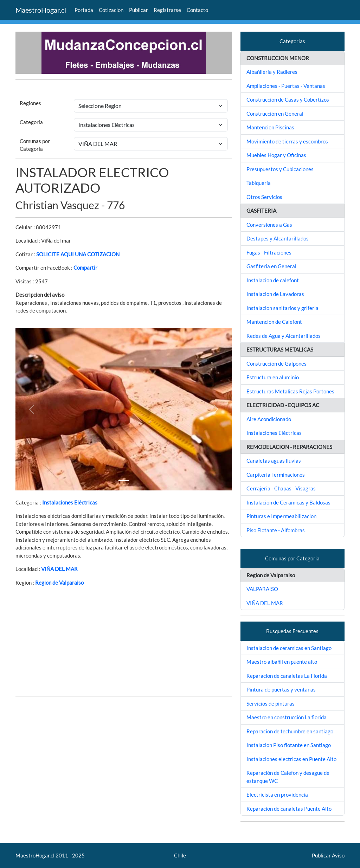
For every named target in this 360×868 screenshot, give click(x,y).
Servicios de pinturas (271, 703)
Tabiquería (259, 183)
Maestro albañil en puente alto (282, 662)
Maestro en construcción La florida (287, 717)
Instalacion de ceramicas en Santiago (289, 648)
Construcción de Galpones (277, 364)
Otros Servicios (264, 197)
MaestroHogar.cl (41, 10)
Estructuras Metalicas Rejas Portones (290, 391)
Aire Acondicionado (269, 419)
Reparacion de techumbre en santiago (290, 731)
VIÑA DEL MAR (59, 569)
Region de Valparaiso (59, 583)
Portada (84, 10)
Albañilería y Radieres (272, 72)
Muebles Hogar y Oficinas (276, 155)
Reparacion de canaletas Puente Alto (289, 809)
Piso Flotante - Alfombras (276, 530)
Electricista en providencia (277, 795)
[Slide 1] (124, 481)
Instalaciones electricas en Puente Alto (291, 759)
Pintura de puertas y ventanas (281, 689)
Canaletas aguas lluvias (274, 461)
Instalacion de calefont (273, 280)
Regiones (30, 103)
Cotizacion (111, 10)
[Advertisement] (124, 641)
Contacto (197, 10)
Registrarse (167, 10)
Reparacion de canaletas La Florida (287, 676)
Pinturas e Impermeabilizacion (281, 516)
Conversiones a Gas (269, 225)
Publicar (139, 10)
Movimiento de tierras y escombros (287, 141)
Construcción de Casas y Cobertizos (288, 99)
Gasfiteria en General (271, 266)
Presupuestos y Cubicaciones (280, 169)
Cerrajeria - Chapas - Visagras (281, 488)
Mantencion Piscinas (270, 127)
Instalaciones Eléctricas (70, 502)
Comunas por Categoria (35, 145)
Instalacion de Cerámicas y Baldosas (288, 502)
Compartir (85, 268)
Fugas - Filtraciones (269, 252)
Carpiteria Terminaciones (276, 475)
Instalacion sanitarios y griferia (282, 308)
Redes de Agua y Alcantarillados (284, 336)
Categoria (31, 122)
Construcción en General (275, 114)
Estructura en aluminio (273, 377)
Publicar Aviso (328, 855)
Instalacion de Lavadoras (275, 294)
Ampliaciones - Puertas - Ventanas (286, 86)
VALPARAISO (262, 589)
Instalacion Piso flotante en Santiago (289, 745)
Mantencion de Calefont (274, 322)
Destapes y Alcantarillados (278, 238)
